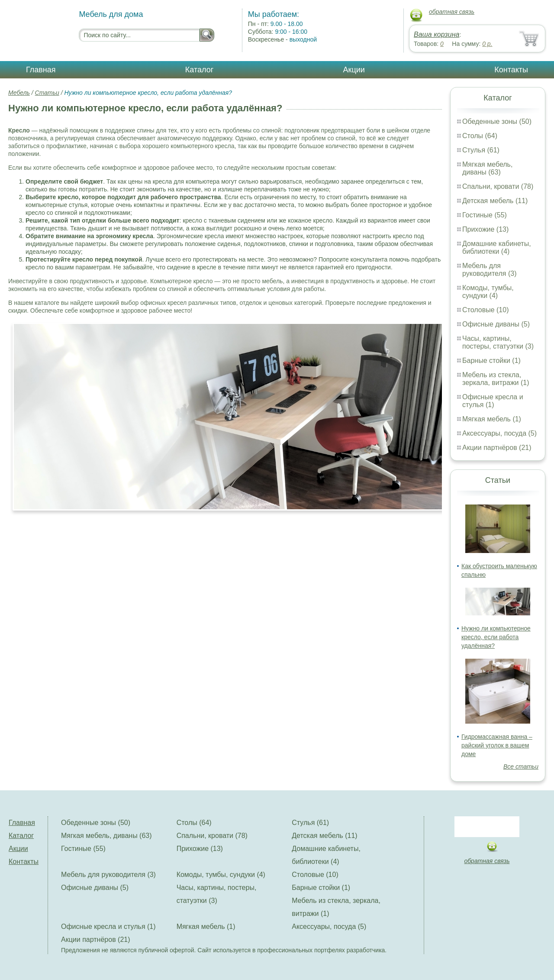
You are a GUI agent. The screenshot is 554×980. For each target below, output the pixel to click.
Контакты (511, 70)
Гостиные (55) (485, 215)
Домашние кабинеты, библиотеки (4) (497, 247)
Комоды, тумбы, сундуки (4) (488, 292)
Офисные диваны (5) (496, 324)
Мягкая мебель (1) (492, 419)
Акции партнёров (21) (497, 448)
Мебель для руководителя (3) (489, 270)
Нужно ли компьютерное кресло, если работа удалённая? (496, 637)
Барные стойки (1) (491, 361)
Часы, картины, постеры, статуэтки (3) (498, 342)
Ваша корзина (436, 34)
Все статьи (521, 767)
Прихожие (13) (485, 229)
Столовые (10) (485, 310)
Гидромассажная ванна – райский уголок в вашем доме (497, 745)
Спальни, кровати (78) (498, 186)
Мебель (19, 93)
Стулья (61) (481, 150)
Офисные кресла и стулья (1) (493, 401)
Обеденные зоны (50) (497, 121)
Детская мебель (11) (495, 201)
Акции (354, 70)
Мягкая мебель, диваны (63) (487, 168)
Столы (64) (480, 136)
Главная (41, 70)
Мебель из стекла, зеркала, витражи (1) (496, 379)
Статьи (47, 93)
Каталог (199, 70)
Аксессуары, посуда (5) (499, 433)
